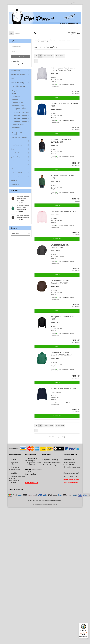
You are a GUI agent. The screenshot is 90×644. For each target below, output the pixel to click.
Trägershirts (16, 91)
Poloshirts (15, 99)
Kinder (12, 149)
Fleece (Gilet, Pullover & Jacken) (19, 134)
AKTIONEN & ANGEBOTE (18, 75)
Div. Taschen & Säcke (17, 173)
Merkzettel (75, 3)
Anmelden (20, 57)
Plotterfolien (14, 181)
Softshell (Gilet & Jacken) (19, 138)
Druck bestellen (15, 185)
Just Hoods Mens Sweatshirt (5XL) (63, 211)
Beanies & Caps (15, 161)
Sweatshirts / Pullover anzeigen (20, 109)
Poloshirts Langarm (18, 102)
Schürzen (13, 165)
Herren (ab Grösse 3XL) (17, 83)
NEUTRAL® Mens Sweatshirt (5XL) (63, 388)
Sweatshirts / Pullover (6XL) (21, 121)
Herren (12, 79)
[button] (36, 56)
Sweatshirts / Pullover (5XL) (21, 119)
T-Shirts (14, 94)
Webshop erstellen (39, 505)
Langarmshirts (16, 97)
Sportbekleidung (15, 157)
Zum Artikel (57, 98)
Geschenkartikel (15, 177)
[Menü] (87, 624)
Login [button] (66, 3)
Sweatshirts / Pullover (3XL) (21, 113)
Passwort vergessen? (17, 64)
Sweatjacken (16, 127)
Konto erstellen (15, 61)
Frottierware (14, 169)
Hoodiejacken (16, 130)
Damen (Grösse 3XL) (17, 145)
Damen (13, 141)
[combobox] (48, 56)
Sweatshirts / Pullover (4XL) (21, 116)
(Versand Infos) (55, 86)
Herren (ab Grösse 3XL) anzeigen (19, 87)
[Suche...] (11, 33)
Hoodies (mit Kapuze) (18, 124)
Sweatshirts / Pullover (18, 105)
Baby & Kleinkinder (16, 153)
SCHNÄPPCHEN (15, 71)
